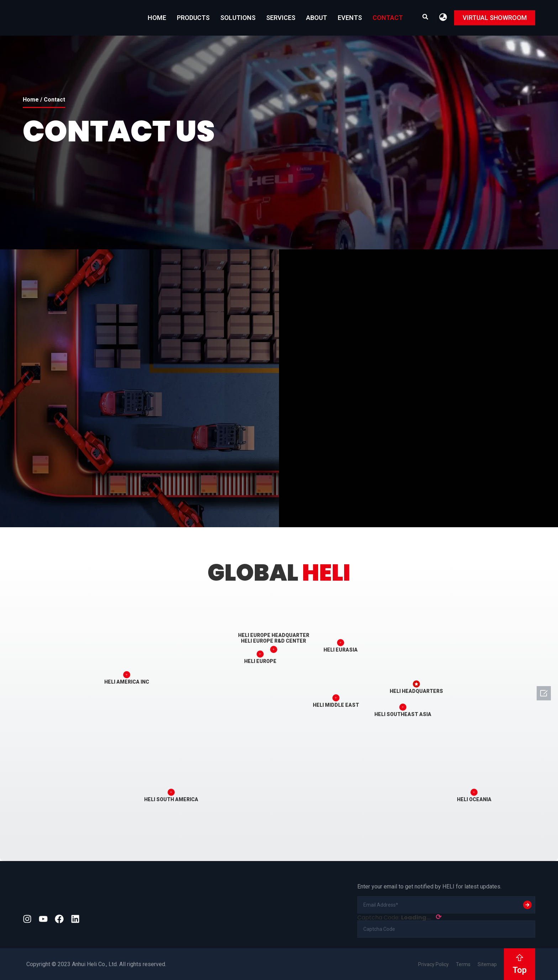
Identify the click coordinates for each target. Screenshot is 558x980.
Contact (388, 18)
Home (157, 18)
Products (193, 18)
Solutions (238, 18)
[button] (443, 17)
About (317, 18)
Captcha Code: (399, 917)
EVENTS (350, 18)
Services (281, 18)
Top (520, 970)
